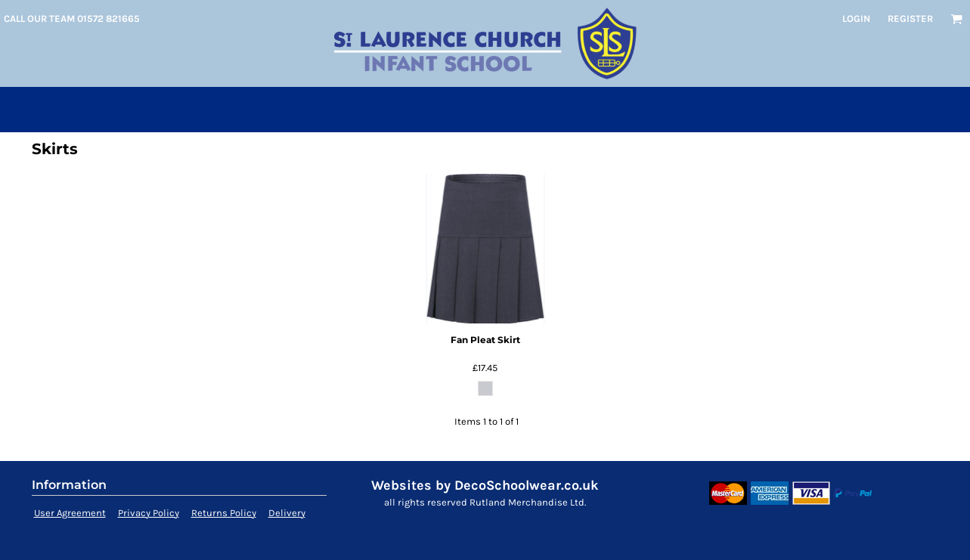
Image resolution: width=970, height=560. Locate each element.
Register (910, 19)
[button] (956, 19)
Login (856, 19)
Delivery (287, 513)
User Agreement (70, 513)
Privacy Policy (149, 513)
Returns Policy (224, 513)
